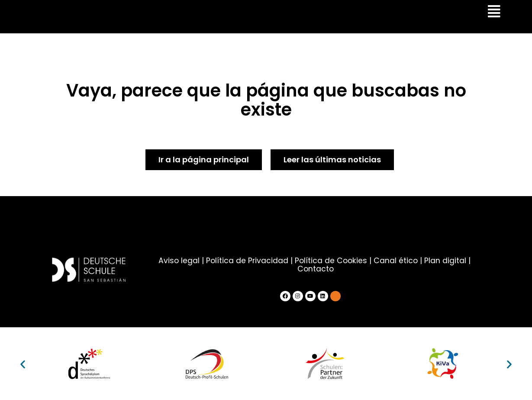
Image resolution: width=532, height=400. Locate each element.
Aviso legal (180, 261)
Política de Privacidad (248, 261)
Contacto (316, 268)
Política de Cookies (331, 261)
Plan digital (444, 261)
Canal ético (395, 261)
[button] (23, 363)
